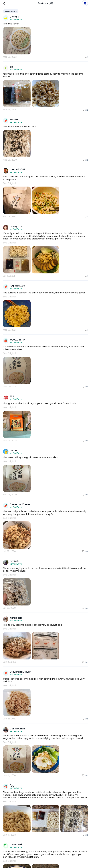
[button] (85, 3)
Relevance (11, 11)
